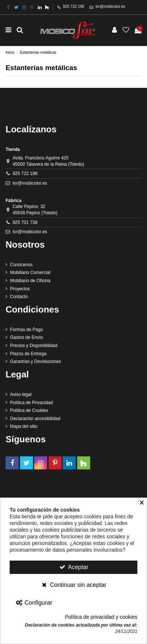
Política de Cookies (29, 410)
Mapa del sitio (24, 426)
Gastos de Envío (27, 337)
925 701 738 (25, 222)
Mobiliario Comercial (30, 273)
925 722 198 (74, 6)
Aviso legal (21, 394)
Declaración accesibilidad (35, 419)
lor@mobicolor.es (110, 6)
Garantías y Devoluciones (35, 361)
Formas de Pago (27, 330)
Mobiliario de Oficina (30, 281)
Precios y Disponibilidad (34, 346)
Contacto (19, 297)
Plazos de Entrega (28, 354)
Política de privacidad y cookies (101, 617)
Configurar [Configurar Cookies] (34, 603)
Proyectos (20, 289)
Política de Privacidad (31, 403)
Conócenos (21, 265)
